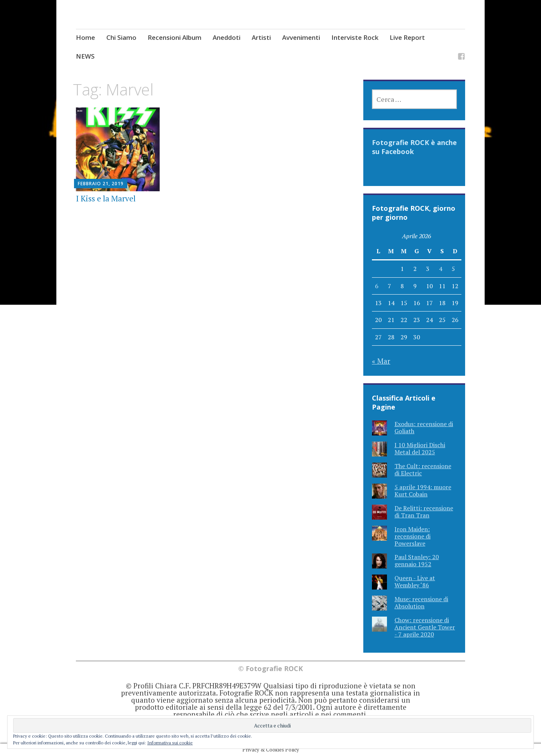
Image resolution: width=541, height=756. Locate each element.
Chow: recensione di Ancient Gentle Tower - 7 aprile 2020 (425, 627)
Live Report (407, 37)
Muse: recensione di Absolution (421, 603)
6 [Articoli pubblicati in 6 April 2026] (377, 286)
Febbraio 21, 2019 (101, 184)
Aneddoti (227, 37)
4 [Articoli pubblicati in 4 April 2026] (441, 269)
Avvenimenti (301, 37)
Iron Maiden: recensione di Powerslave (413, 536)
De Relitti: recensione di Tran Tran (424, 512)
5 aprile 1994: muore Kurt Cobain (423, 491)
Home (85, 37)
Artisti (261, 37)
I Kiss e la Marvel (106, 198)
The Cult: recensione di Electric (423, 469)
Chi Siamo (121, 37)
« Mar (381, 361)
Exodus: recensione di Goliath (424, 427)
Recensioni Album (175, 37)
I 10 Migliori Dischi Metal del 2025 (420, 448)
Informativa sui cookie (170, 743)
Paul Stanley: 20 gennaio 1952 (417, 560)
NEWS (85, 56)
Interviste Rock (355, 37)
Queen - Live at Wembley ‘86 (415, 581)
